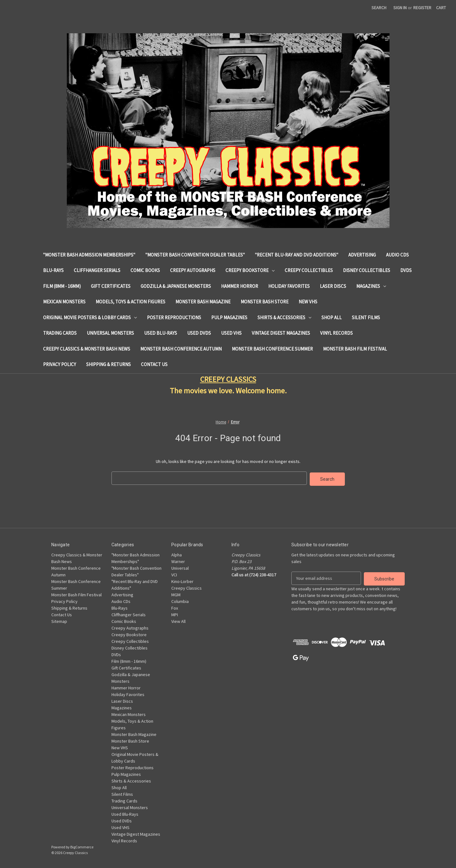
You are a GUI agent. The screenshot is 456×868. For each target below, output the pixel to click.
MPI (175, 614)
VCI (174, 574)
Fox (175, 607)
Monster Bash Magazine (203, 302)
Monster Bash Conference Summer (272, 349)
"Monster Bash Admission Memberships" (89, 255)
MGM (176, 594)
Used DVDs (199, 333)
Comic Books (145, 270)
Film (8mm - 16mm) (62, 286)
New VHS (308, 302)
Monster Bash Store (265, 302)
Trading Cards (60, 333)
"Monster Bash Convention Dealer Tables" (195, 255)
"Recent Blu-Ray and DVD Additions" (297, 255)
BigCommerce (82, 846)
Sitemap (59, 620)
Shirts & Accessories (284, 317)
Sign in (400, 8)
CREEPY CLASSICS (228, 379)
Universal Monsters (110, 333)
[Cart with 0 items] (441, 8)
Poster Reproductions (174, 317)
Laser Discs (333, 286)
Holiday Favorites (289, 286)
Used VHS (231, 333)
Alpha (177, 554)
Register (422, 8)
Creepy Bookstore (250, 270)
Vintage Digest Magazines (281, 333)
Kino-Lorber (182, 580)
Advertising (362, 255)
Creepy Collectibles (309, 270)
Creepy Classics (187, 587)
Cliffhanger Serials (97, 270)
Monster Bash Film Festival (355, 349)
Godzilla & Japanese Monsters (176, 286)
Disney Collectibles (367, 270)
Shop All (332, 317)
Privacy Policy (60, 364)
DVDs (406, 270)
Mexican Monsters (64, 302)
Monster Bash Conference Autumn (181, 349)
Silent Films (366, 317)
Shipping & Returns (108, 364)
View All (178, 620)
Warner (178, 561)
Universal (180, 567)
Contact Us (154, 364)
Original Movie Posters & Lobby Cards (90, 317)
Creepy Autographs (193, 270)
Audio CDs (397, 255)
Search (379, 8)
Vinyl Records (336, 333)
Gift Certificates (111, 286)
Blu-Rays (53, 270)
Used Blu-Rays (161, 333)
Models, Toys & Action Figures (130, 302)
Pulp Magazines (229, 317)
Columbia (180, 600)
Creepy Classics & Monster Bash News (87, 349)
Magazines (371, 286)
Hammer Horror (240, 286)
